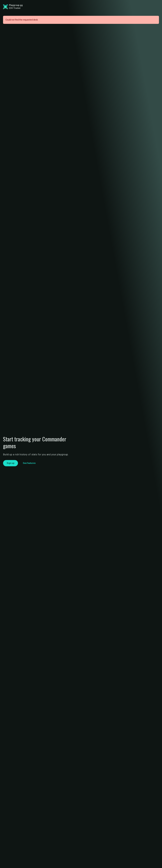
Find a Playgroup (108, 7)
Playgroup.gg (16, 5)
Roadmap (86, 7)
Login (149, 7)
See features (29, 463)
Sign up (133, 7)
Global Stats (64, 7)
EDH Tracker (15, 8)
